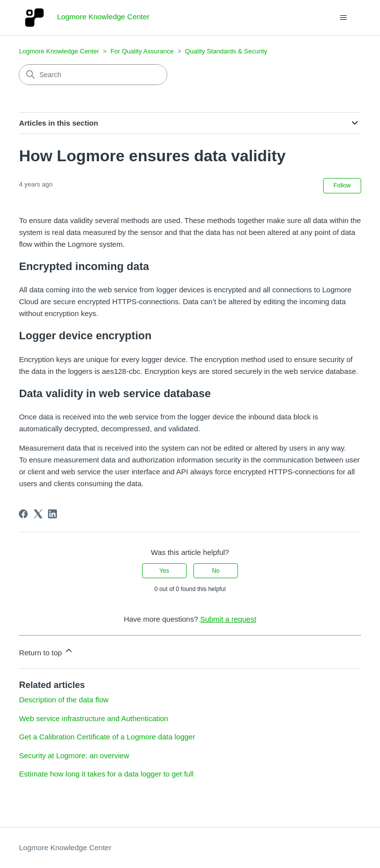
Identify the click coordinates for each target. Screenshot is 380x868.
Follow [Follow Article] (342, 185)
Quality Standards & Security (226, 51)
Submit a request (228, 619)
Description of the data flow (64, 700)
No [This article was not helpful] (215, 571)
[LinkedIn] (52, 514)
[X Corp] (38, 514)
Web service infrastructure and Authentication (94, 718)
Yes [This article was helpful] (164, 571)
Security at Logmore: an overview (74, 755)
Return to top (46, 651)
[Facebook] (23, 514)
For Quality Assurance (142, 51)
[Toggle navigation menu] (344, 18)
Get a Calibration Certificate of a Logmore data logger (107, 737)
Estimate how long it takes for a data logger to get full (106, 774)
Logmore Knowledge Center (59, 51)
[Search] (93, 75)
